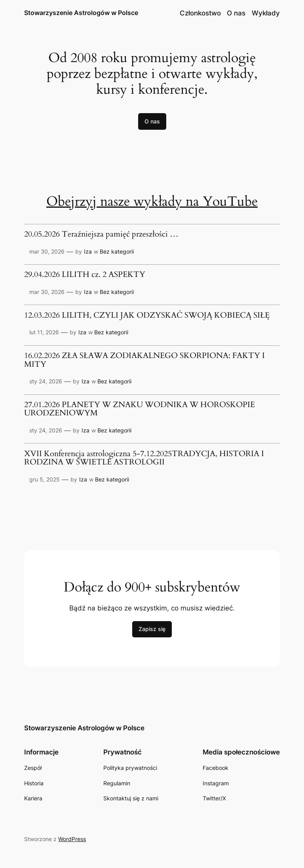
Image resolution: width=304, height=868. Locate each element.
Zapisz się (152, 629)
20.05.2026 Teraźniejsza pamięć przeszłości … (101, 235)
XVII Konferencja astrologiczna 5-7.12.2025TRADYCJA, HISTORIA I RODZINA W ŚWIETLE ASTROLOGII (144, 458)
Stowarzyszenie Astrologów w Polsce (81, 13)
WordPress (72, 839)
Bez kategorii (117, 251)
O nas (236, 13)
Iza (88, 251)
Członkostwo (200, 13)
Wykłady (266, 13)
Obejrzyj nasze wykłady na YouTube (152, 202)
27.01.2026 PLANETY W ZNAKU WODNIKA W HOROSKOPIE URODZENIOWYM (140, 409)
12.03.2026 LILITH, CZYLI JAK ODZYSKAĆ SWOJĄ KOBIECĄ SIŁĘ (147, 316)
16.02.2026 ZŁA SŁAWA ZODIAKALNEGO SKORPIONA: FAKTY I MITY (144, 360)
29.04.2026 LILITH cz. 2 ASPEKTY (85, 275)
